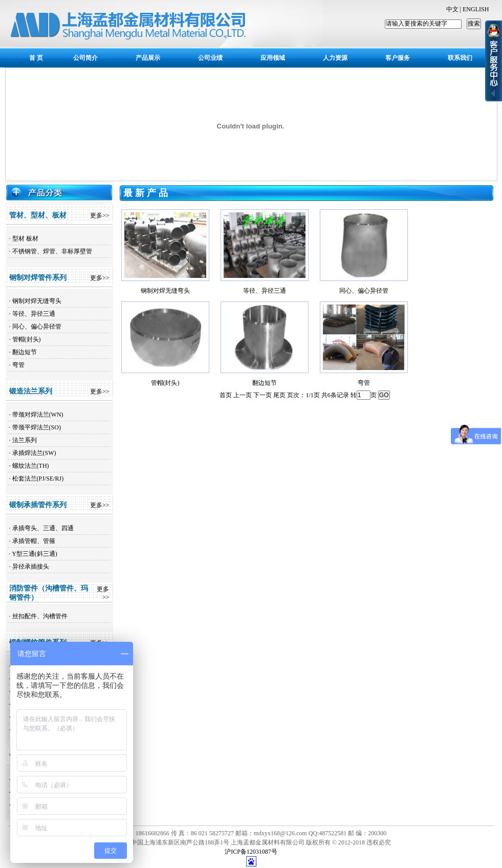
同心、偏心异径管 (37, 327)
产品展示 (148, 58)
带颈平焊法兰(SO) (37, 427)
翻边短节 (25, 352)
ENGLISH (476, 9)
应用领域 (273, 58)
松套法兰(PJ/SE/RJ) (38, 479)
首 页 (36, 58)
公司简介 (85, 58)
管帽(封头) (27, 339)
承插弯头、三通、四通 (43, 528)
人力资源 (335, 58)
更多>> (100, 215)
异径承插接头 (31, 567)
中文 (452, 9)
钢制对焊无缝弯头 (37, 301)
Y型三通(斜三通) (35, 554)
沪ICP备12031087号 (251, 852)
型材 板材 (25, 238)
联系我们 (460, 58)
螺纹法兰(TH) (31, 466)
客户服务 (398, 58)
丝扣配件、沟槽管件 (40, 616)
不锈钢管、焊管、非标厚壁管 (52, 251)
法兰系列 (25, 440)
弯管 (18, 365)
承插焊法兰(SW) (34, 453)
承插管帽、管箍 (34, 541)
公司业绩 (210, 58)
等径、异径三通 (34, 314)
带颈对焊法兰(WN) (38, 415)
